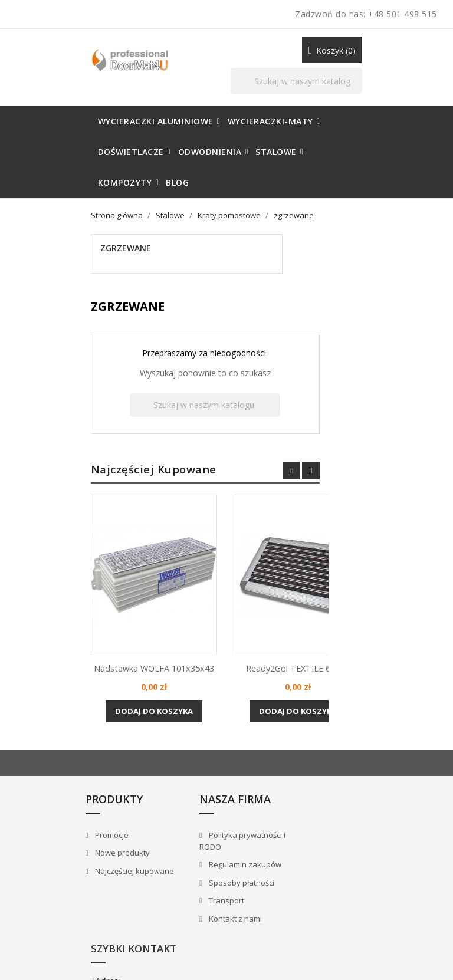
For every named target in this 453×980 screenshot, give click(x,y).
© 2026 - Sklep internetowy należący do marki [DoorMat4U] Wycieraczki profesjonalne (95, 950)
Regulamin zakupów (169, 803)
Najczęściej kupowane (62, 809)
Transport (151, 838)
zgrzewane (49, 204)
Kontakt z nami (160, 857)
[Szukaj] (312, 60)
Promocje (40, 773)
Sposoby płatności (166, 821)
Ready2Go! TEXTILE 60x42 (376, 571)
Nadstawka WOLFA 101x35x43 (232, 577)
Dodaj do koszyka (232, 629)
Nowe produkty (50, 791)
